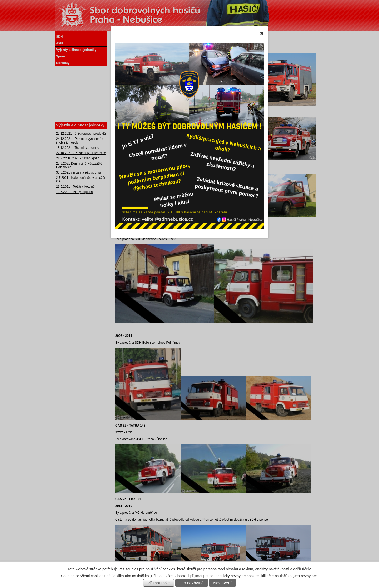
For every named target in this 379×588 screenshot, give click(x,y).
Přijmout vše (159, 583)
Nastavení (222, 583)
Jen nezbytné (192, 583)
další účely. (302, 569)
